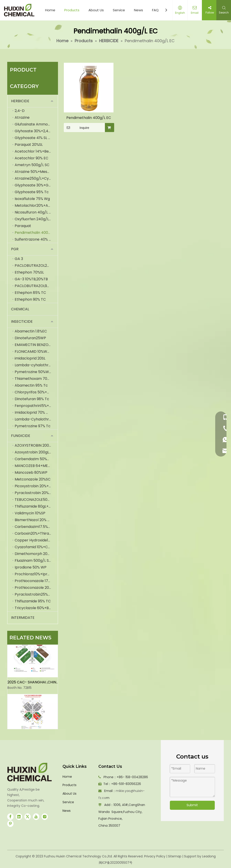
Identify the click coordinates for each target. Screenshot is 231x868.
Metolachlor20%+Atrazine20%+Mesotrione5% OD (36, 205)
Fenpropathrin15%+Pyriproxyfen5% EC (36, 406)
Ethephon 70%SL (29, 272)
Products (72, 10)
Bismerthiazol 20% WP (34, 520)
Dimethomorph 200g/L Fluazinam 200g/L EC (36, 554)
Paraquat (23, 226)
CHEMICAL (20, 309)
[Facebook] (10, 816)
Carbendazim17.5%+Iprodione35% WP (36, 527)
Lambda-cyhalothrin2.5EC (36, 365)
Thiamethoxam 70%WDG (36, 379)
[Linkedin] (19, 816)
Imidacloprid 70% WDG (35, 412)
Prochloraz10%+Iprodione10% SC (36, 574)
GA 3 (19, 259)
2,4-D (20, 111)
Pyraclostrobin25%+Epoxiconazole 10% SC (36, 594)
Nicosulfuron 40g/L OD (35, 212)
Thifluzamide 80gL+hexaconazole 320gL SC (36, 506)
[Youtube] (36, 816)
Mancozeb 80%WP (31, 472)
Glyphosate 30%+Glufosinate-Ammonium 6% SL (36, 185)
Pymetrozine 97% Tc (33, 426)
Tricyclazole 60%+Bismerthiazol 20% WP (36, 608)
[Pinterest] (10, 824)
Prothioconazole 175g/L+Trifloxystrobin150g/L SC (36, 581)
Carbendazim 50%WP (34, 459)
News (139, 10)
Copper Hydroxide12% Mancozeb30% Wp (36, 540)
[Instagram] (45, 816)
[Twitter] (28, 816)
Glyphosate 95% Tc (32, 192)
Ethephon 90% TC (30, 299)
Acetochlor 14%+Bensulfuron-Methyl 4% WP (36, 151)
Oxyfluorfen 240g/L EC (35, 219)
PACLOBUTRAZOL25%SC (36, 266)
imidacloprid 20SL (30, 358)
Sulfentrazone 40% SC (34, 239)
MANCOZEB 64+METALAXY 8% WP (36, 466)
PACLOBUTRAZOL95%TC (36, 286)
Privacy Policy (155, 856)
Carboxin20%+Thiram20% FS (36, 533)
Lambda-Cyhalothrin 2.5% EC (36, 419)
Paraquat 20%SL (29, 145)
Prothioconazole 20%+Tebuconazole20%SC (36, 588)
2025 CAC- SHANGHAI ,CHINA (33, 684)
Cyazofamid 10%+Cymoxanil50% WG (36, 547)
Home (50, 10)
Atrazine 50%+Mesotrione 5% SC (36, 172)
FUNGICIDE (21, 436)
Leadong (209, 856)
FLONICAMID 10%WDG (34, 352)
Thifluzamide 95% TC (33, 601)
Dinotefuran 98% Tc (32, 399)
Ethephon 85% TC (30, 293)
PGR (15, 249)
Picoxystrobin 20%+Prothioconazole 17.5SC (36, 486)
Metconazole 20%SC (33, 479)
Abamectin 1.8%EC (31, 331)
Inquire (76, 128)
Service (119, 10)
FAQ (155, 10)
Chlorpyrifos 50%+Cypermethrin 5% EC (36, 392)
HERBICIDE (20, 101)
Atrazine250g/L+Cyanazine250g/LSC (36, 178)
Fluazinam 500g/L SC (33, 560)
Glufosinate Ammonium (36, 124)
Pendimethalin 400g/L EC (36, 233)
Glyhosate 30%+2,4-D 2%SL (36, 131)
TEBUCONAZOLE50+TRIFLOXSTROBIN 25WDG (36, 500)
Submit (192, 805)
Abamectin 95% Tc (31, 385)
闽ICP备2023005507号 (116, 863)
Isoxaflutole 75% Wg (32, 199)
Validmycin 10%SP (30, 513)
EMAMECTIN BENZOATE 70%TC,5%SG (36, 345)
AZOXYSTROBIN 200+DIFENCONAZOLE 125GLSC (36, 445)
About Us (96, 10)
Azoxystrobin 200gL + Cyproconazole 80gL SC (36, 452)
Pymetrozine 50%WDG (35, 372)
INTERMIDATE (23, 618)
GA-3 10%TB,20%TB (31, 279)
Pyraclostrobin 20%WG (35, 493)
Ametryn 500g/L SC (32, 165)
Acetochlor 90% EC (31, 158)
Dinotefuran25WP (30, 338)
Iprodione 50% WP (31, 567)
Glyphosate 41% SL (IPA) (36, 138)
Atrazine (22, 117)
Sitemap (175, 856)
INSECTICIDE (22, 321)
